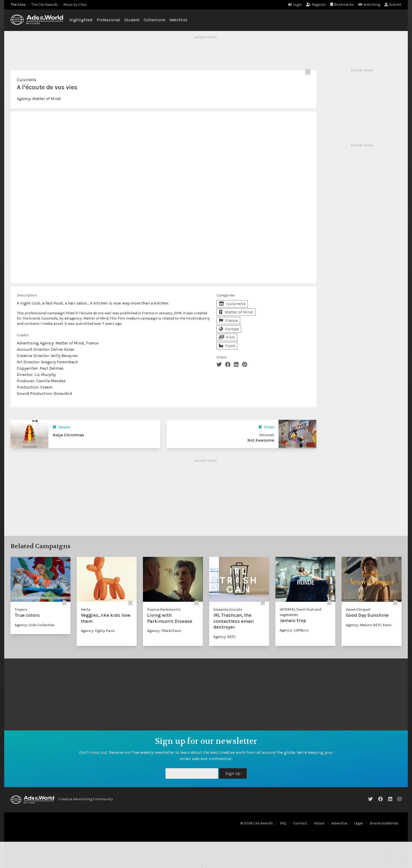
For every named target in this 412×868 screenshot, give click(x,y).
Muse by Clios (75, 5)
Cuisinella (26, 80)
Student (132, 20)
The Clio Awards (45, 5)
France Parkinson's (164, 610)
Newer (61, 427)
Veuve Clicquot (358, 610)
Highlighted (81, 20)
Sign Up (233, 773)
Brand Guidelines (384, 823)
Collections (154, 20)
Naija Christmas (68, 435)
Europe (229, 329)
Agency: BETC (225, 637)
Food (227, 346)
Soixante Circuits (228, 610)
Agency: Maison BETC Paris (369, 625)
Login (295, 5)
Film (227, 337)
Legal (358, 823)
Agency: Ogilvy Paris (98, 631)
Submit (393, 5)
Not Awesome (261, 440)
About (319, 823)
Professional (108, 20)
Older (266, 427)
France (228, 320)
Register (316, 5)
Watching (369, 5)
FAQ (283, 823)
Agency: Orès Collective (34, 625)
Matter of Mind (47, 99)
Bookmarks (342, 5)
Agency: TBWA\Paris (164, 631)
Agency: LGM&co (294, 630)
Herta (86, 610)
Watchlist (178, 20)
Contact (300, 823)
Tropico (21, 610)
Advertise (339, 823)
